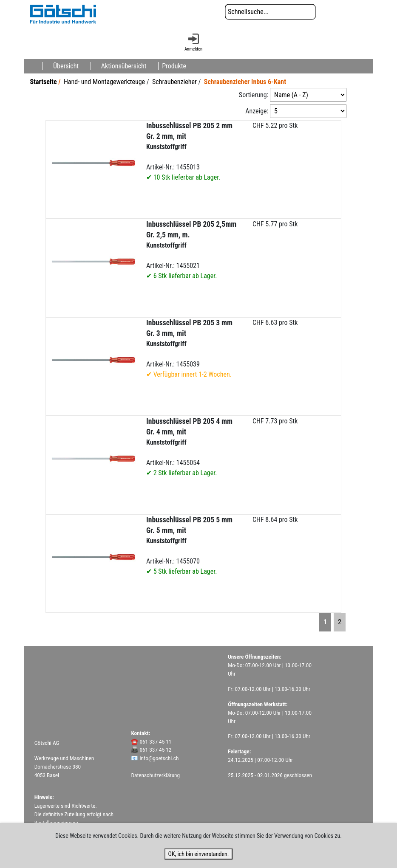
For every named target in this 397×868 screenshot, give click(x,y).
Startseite (43, 82)
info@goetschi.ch (159, 758)
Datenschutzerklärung (155, 775)
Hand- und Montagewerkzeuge (104, 82)
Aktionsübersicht (124, 66)
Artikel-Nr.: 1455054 (189, 447)
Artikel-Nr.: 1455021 (191, 250)
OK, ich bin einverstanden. (198, 854)
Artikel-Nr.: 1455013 (189, 151)
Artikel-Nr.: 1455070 (189, 545)
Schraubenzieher (174, 82)
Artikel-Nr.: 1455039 (189, 348)
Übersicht (66, 66)
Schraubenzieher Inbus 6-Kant (245, 82)
